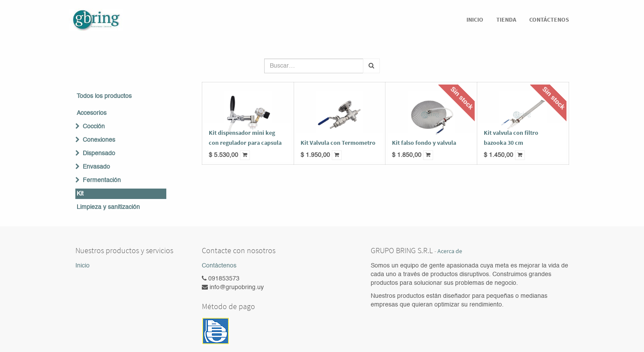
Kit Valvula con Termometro (338, 143)
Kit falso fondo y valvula (424, 143)
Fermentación (102, 180)
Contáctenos (219, 266)
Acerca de (450, 251)
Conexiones (99, 140)
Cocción (94, 127)
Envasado (96, 167)
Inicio (83, 266)
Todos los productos (104, 96)
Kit (80, 194)
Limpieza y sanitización (108, 207)
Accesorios (92, 113)
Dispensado (99, 153)
